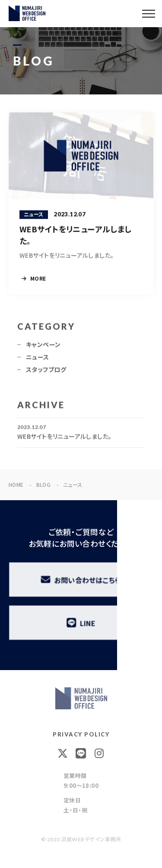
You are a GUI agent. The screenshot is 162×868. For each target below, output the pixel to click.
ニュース (38, 359)
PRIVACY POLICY (81, 734)
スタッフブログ (46, 372)
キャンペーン (43, 347)
